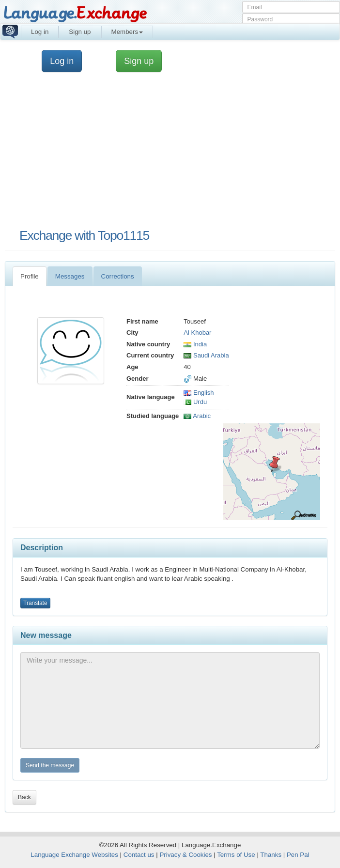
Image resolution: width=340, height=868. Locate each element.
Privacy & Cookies (185, 855)
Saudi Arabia (206, 355)
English (199, 393)
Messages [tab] (70, 276)
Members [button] (127, 32)
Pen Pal (298, 855)
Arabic (197, 416)
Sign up (80, 32)
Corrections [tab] (118, 276)
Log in (40, 32)
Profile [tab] (30, 276)
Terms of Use (236, 855)
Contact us (139, 855)
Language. (75, 13)
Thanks (271, 855)
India (195, 344)
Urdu (195, 402)
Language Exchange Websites (74, 855)
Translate (35, 603)
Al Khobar (197, 333)
